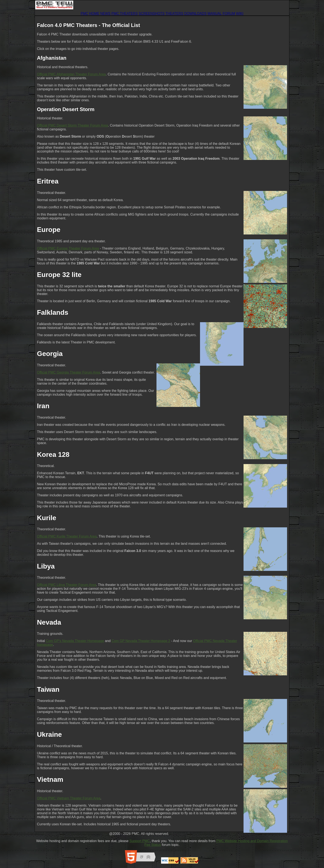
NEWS (105, 13)
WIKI (240, 13)
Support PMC (140, 841)
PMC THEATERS (125, 13)
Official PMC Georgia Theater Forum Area (68, 372)
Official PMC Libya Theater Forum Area (67, 585)
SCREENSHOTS (152, 13)
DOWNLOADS (195, 13)
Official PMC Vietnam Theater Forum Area (69, 798)
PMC (85, 13)
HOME (94, 13)
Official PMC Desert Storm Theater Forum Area (73, 125)
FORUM (229, 13)
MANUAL (215, 13)
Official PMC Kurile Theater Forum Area (67, 536)
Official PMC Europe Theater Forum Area (68, 248)
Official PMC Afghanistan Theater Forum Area (71, 74)
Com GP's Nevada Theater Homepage (75, 641)
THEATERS (174, 13)
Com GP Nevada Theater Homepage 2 (141, 641)
